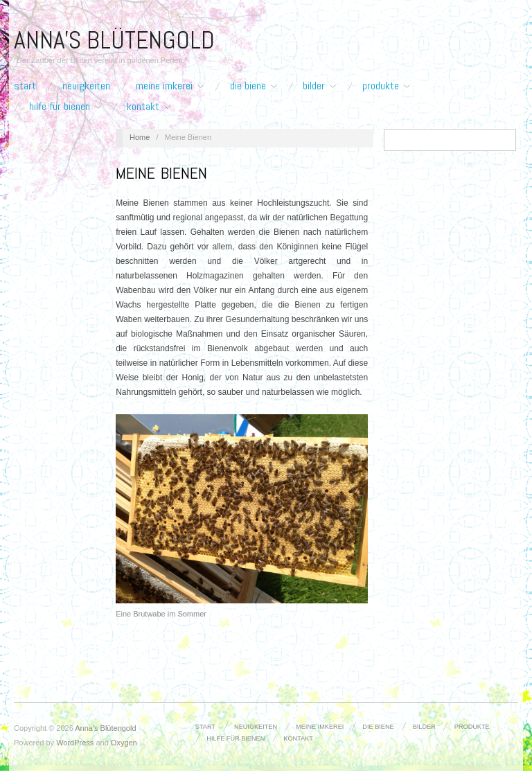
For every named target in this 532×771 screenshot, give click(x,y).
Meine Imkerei (170, 86)
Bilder (319, 86)
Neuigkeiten (86, 86)
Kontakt (149, 107)
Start (25, 86)
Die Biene (254, 86)
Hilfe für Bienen (65, 107)
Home (140, 137)
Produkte (386, 86)
